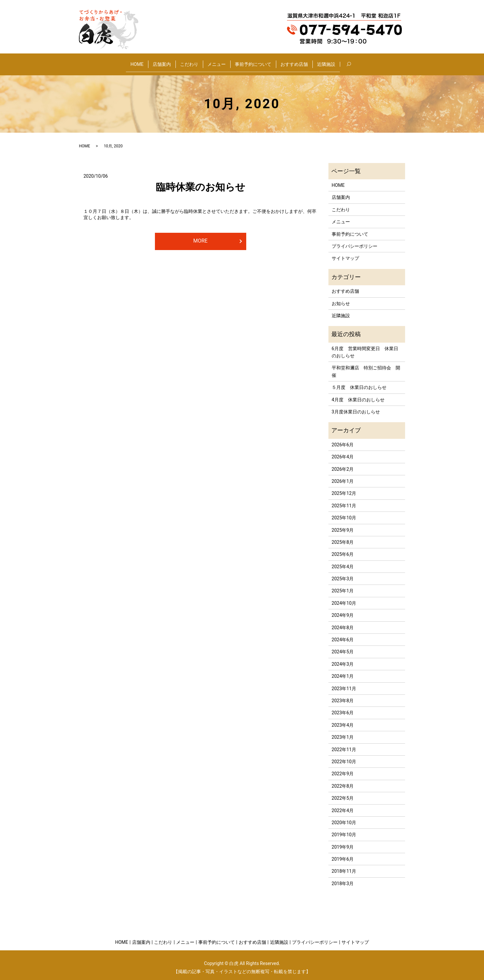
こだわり (189, 61)
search (354, 62)
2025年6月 (343, 549)
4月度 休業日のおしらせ (358, 394)
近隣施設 (326, 61)
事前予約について (253, 61)
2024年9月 (343, 610)
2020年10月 (344, 818)
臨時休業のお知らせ (201, 182)
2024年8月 (343, 622)
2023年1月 (343, 732)
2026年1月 (343, 476)
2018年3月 (343, 879)
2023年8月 (343, 696)
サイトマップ (345, 253)
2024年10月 (344, 598)
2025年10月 (344, 513)
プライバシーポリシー (355, 241)
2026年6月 (343, 439)
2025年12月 (344, 488)
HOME (137, 61)
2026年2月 (343, 464)
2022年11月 (344, 744)
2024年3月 (343, 659)
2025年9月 (343, 525)
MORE (201, 236)
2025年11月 (344, 500)
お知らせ (341, 298)
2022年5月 (343, 793)
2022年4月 (343, 805)
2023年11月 (344, 683)
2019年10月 (344, 830)
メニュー (217, 61)
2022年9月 (343, 769)
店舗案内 (162, 61)
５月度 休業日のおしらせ (359, 382)
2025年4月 (343, 561)
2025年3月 (343, 574)
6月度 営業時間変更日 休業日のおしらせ (365, 347)
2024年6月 (343, 635)
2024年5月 (343, 647)
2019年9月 (343, 842)
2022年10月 (344, 757)
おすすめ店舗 (294, 61)
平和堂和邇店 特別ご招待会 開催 (366, 366)
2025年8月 (343, 537)
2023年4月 (343, 720)
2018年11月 (344, 866)
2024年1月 (343, 671)
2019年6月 (343, 854)
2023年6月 (343, 708)
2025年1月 (343, 586)
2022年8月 (343, 781)
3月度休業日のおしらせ (356, 407)
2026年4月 (343, 452)
